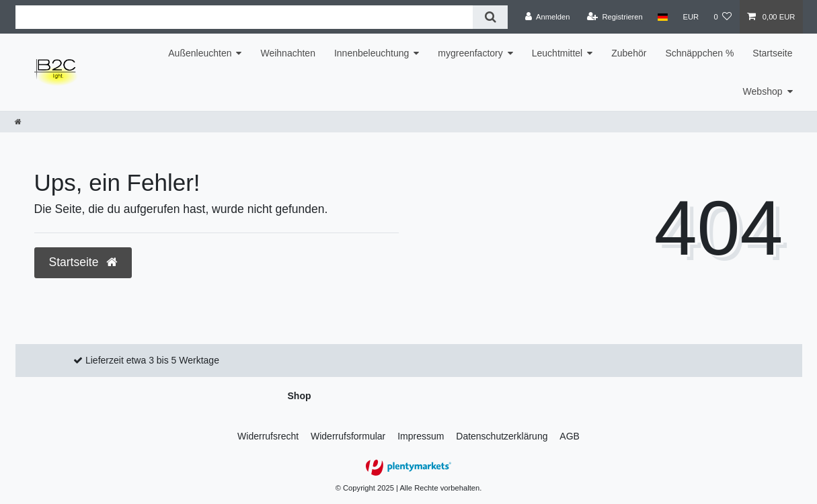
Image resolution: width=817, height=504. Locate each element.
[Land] (663, 17)
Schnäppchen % (699, 53)
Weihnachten (287, 53)
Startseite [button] (83, 262)
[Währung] (691, 17)
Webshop (763, 91)
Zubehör (629, 53)
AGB (570, 436)
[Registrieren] (615, 17)
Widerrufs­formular (348, 436)
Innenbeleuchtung (372, 53)
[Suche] (490, 17)
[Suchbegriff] (244, 17)
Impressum (421, 436)
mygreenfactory (470, 53)
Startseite (772, 53)
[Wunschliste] (723, 17)
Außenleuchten (200, 53)
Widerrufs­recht (268, 436)
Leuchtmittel (557, 53)
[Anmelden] (548, 17)
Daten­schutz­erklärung (502, 436)
